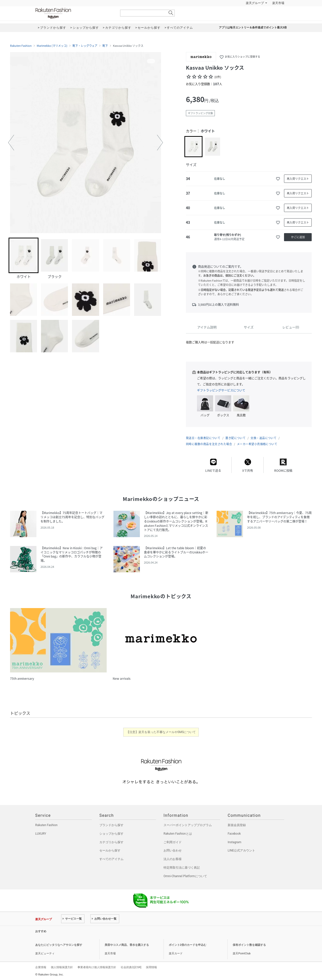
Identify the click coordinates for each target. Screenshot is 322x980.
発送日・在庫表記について (203, 438)
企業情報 (41, 967)
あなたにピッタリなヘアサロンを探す (59, 945)
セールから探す (110, 850)
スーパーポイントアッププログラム (188, 825)
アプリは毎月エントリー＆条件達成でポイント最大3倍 (253, 28)
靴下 (105, 46)
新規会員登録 (237, 825)
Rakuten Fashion (74, 13)
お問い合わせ (173, 850)
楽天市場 (278, 3)
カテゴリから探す (111, 842)
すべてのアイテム (111, 859)
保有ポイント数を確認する (249, 945)
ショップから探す (111, 834)
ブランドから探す (111, 825)
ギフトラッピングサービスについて (221, 390)
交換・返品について (264, 438)
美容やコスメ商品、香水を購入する (127, 945)
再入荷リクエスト (298, 179)
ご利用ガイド (173, 842)
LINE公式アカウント (241, 850)
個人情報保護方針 (62, 967)
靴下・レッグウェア (85, 46)
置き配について (235, 438)
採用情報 (151, 967)
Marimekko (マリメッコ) (52, 46)
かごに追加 (298, 237)
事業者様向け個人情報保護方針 (97, 967)
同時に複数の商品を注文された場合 (209, 444)
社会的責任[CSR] (131, 967)
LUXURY (41, 834)
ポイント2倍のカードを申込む (188, 945)
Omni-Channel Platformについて (185, 876)
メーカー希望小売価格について (257, 444)
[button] (11, 143)
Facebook (234, 834)
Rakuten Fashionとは (178, 834)
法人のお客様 (173, 859)
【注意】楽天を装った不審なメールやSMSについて (161, 732)
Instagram (234, 842)
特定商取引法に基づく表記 (182, 868)
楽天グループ (255, 3)
